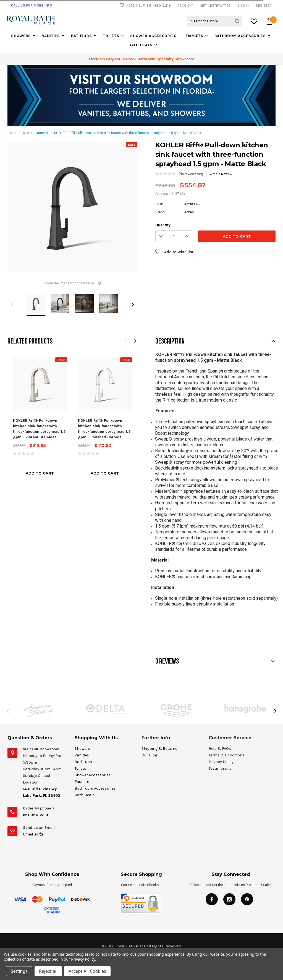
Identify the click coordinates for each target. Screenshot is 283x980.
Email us (33, 834)
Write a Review (221, 174)
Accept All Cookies (87, 971)
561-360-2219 (36, 815)
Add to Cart (40, 473)
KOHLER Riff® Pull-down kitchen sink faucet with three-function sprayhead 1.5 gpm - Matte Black (128, 133)
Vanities (51, 36)
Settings (19, 971)
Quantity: (163, 225)
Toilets (111, 36)
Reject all (48, 971)
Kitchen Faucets (35, 133)
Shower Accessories (153, 36)
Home (12, 133)
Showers (21, 36)
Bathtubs (82, 36)
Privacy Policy (83, 959)
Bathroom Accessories (240, 36)
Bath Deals (141, 45)
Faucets (195, 36)
